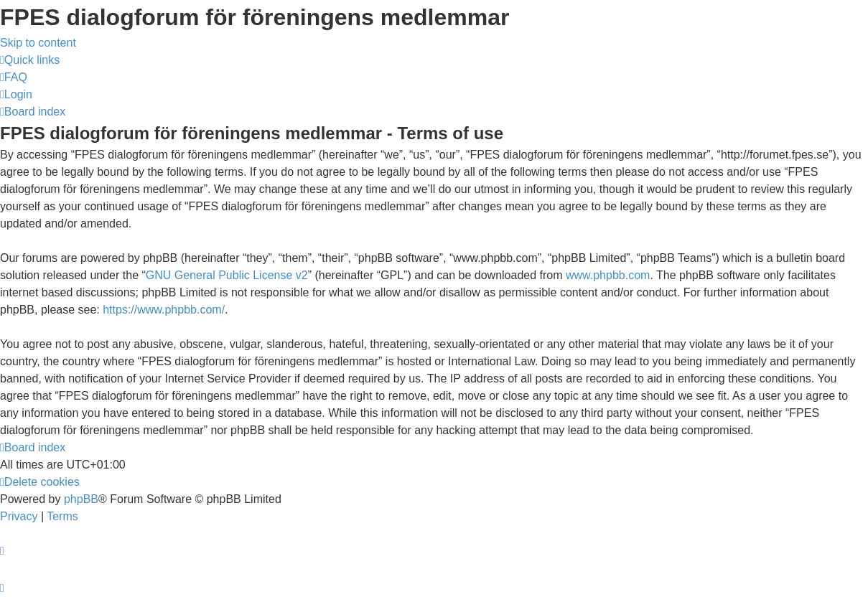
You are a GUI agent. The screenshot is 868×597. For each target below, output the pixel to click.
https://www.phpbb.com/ (164, 310)
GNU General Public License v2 (227, 275)
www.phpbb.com (608, 275)
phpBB (81, 499)
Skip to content (38, 43)
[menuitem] (14, 77)
